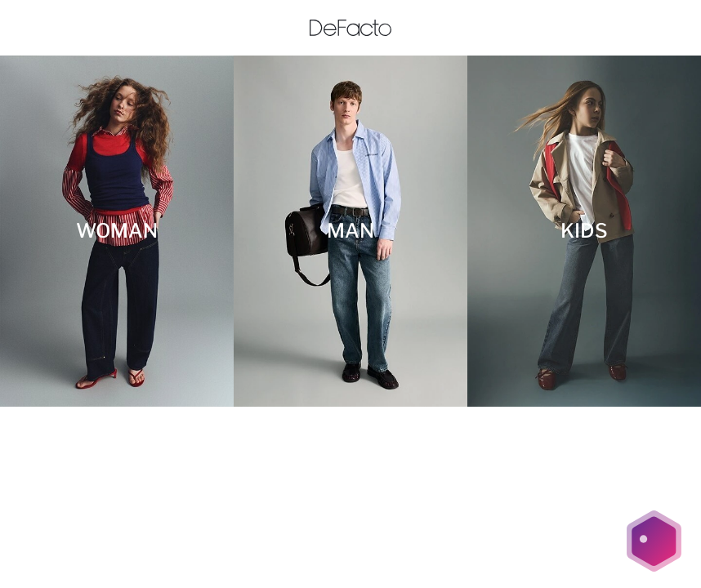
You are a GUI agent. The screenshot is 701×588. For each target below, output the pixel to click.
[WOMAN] (117, 231)
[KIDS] (584, 231)
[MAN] (350, 231)
